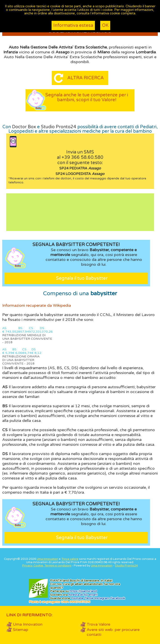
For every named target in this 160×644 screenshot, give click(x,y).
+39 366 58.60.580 (82, 157)
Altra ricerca (86, 78)
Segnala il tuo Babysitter (82, 278)
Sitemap (21, 630)
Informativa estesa (73, 25)
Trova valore (70, 559)
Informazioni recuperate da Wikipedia (37, 305)
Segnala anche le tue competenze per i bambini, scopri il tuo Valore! (87, 97)
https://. (83, 591)
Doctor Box (24, 127)
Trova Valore (98, 624)
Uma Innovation (47, 559)
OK (105, 25)
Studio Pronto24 (59, 127)
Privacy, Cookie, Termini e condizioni (47, 566)
